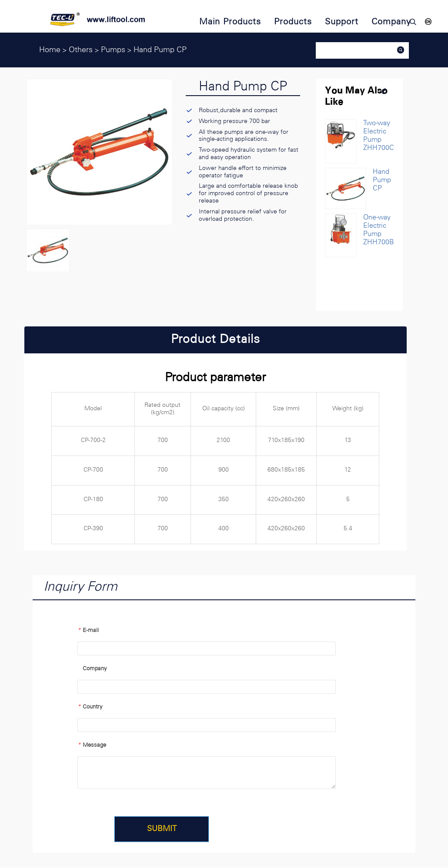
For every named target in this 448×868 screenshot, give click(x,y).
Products (293, 22)
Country (90, 707)
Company (92, 669)
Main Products (230, 22)
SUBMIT (164, 829)
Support (342, 22)
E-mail (88, 630)
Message (92, 745)
